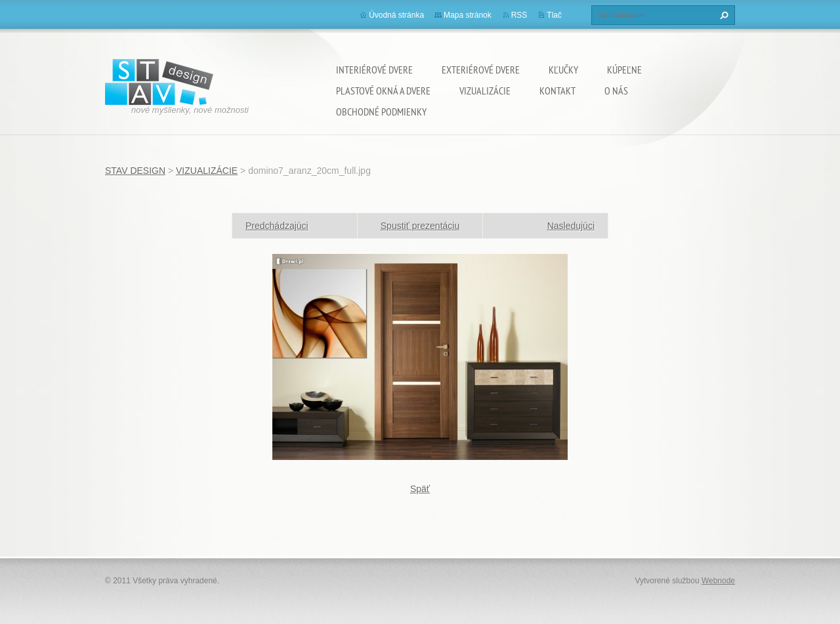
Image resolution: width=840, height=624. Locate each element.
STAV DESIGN (135, 171)
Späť (420, 489)
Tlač (554, 15)
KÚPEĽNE (624, 70)
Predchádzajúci (277, 226)
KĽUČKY (563, 70)
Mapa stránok (468, 15)
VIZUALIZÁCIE (485, 91)
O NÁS (616, 91)
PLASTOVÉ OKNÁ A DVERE (383, 91)
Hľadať (723, 15)
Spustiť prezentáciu (420, 226)
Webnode (718, 581)
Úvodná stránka (396, 15)
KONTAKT (557, 91)
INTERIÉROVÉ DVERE (374, 70)
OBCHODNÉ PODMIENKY (381, 112)
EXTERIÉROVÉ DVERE (481, 70)
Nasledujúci (571, 226)
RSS (519, 15)
